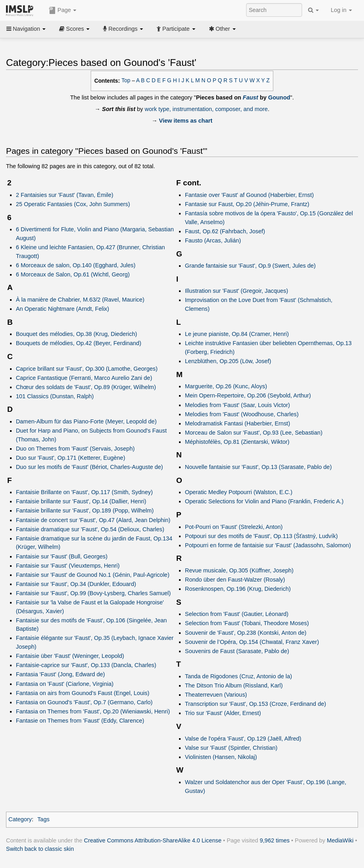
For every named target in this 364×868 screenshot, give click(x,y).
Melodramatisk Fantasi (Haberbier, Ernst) (238, 423)
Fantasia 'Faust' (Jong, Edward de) (61, 674)
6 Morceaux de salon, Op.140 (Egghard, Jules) (76, 265)
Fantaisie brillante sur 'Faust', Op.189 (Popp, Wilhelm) (85, 510)
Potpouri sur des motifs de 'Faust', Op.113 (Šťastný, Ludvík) (261, 536)
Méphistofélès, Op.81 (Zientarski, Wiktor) (237, 442)
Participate (176, 29)
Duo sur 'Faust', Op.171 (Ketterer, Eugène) (71, 458)
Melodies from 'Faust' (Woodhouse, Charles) (242, 414)
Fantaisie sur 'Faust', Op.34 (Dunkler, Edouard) (76, 584)
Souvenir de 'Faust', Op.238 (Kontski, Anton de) (246, 633)
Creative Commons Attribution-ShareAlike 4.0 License (153, 840)
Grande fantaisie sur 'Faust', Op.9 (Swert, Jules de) (250, 266)
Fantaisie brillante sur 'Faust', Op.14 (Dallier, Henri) (81, 501)
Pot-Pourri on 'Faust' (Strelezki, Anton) (234, 527)
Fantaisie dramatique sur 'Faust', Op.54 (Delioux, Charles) (90, 529)
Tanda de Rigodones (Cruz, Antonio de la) (239, 676)
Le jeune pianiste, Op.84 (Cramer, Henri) (237, 334)
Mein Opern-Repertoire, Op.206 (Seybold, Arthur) (248, 395)
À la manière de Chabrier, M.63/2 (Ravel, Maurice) (80, 300)
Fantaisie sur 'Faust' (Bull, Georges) (62, 556)
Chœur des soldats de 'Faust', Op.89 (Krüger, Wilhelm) (86, 387)
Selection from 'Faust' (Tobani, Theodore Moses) (247, 623)
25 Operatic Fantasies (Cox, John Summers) (73, 204)
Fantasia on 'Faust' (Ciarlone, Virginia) (65, 684)
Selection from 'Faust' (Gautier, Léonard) (237, 614)
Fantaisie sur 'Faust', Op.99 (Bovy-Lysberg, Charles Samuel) (93, 593)
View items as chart (186, 121)
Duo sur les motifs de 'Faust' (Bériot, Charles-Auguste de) (90, 467)
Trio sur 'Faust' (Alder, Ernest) (223, 713)
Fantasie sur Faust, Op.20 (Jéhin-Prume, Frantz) (247, 204)
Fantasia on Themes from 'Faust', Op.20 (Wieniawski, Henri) (93, 711)
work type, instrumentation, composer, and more (206, 109)
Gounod (279, 97)
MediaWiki (340, 840)
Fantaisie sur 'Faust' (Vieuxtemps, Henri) (68, 566)
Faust (251, 97)
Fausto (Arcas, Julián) (213, 240)
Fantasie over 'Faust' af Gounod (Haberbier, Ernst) (250, 195)
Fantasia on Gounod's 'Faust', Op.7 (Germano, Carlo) (84, 702)
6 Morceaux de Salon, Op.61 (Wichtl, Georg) (73, 274)
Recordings (123, 29)
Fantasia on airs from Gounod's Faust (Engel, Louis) (83, 693)
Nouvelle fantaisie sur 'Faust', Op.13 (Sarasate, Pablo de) (258, 467)
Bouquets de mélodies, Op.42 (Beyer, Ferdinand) (79, 343)
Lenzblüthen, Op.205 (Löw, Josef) (228, 361)
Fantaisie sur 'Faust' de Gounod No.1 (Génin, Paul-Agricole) (93, 575)
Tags (43, 819)
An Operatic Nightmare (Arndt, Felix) (63, 309)
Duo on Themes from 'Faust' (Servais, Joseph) (75, 449)
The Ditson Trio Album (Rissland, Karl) (234, 685)
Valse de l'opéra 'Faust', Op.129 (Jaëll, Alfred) (243, 739)
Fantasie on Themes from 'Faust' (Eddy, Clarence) (80, 721)
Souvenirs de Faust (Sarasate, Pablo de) (237, 651)
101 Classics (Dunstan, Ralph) (55, 396)
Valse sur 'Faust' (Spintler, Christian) (231, 748)
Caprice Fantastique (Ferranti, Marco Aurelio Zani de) (84, 378)
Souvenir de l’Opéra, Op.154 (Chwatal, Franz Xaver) (252, 642)
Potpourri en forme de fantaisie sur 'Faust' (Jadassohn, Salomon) (268, 545)
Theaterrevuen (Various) (216, 695)
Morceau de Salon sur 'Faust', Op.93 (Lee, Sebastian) (254, 433)
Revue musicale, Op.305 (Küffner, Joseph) (239, 570)
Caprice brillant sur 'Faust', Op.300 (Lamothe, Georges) (87, 369)
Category (20, 819)
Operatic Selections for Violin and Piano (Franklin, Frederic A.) (264, 501)
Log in (341, 10)
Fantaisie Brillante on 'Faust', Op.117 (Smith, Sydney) (85, 492)
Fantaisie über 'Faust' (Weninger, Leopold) (70, 656)
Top (126, 80)
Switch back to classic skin (40, 849)
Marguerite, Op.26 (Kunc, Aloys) (226, 386)
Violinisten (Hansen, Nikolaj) (221, 757)
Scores (74, 29)
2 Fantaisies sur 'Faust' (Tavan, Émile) (65, 195)
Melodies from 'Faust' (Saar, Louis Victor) (238, 405)
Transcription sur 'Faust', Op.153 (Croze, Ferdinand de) (256, 704)
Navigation (26, 29)
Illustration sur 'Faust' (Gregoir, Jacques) (237, 291)
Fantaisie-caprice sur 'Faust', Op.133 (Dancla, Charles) (86, 665)
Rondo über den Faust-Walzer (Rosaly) (235, 580)
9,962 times (275, 840)
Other (222, 29)
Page (63, 10)
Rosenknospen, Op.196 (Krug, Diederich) (238, 589)
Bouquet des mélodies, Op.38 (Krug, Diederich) (77, 334)
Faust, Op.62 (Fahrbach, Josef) (225, 231)
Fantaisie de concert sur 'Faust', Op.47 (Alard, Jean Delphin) (93, 520)
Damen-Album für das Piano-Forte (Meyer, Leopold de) (86, 421)
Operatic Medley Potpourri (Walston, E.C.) (239, 492)
